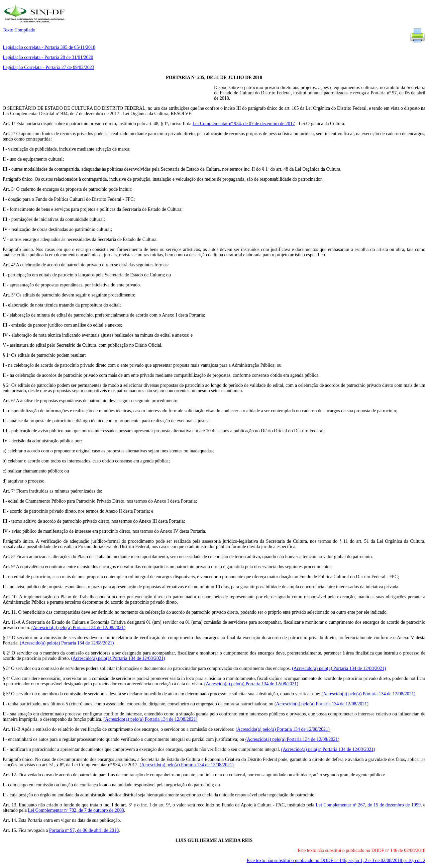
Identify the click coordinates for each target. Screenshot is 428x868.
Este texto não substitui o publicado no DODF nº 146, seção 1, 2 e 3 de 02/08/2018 (336, 860)
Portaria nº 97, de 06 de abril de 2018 (84, 830)
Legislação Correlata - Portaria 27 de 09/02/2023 (48, 67)
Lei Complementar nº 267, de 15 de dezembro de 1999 (368, 805)
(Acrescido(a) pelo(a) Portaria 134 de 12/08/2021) (78, 628)
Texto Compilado (19, 30)
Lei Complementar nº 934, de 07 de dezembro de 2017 (244, 124)
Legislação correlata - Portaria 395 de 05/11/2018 (49, 47)
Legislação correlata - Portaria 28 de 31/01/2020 (48, 57)
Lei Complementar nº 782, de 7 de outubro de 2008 (76, 810)
